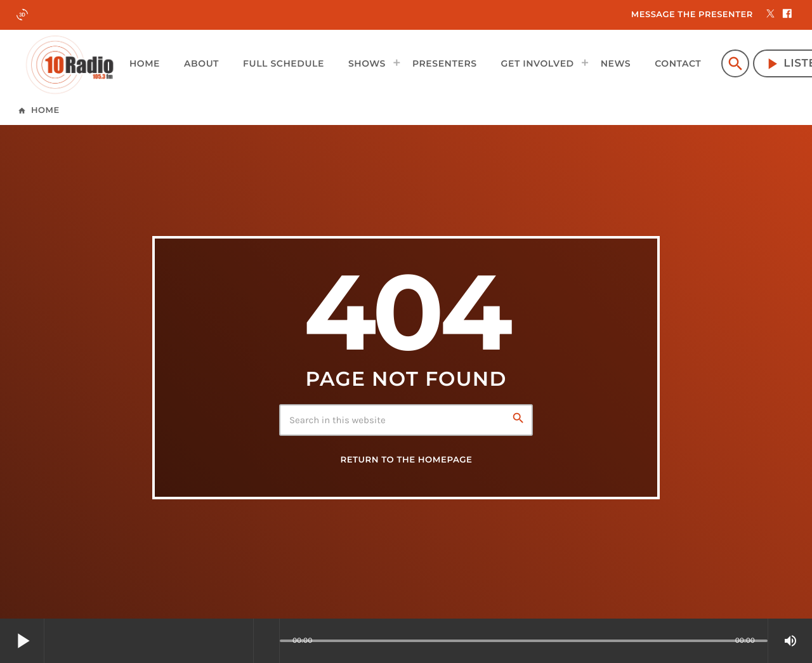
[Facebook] (787, 15)
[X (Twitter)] (771, 15)
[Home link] (70, 63)
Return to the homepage (406, 460)
